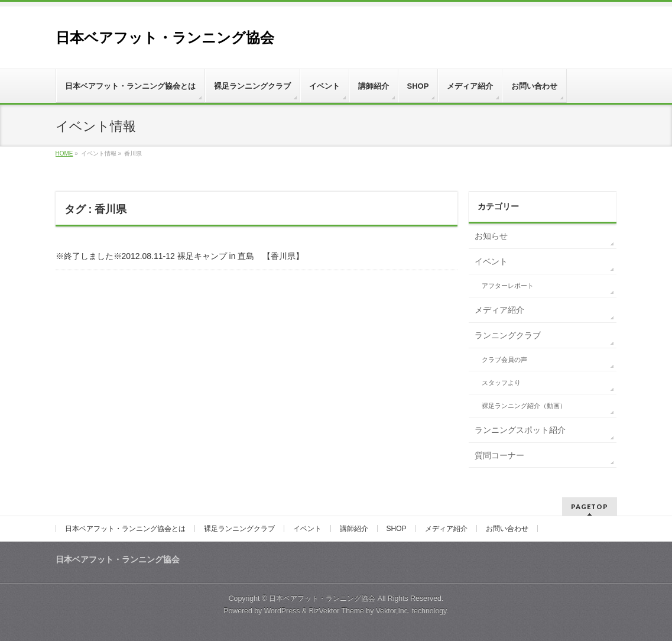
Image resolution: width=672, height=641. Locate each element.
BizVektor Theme (336, 611)
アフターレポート (508, 286)
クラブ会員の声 (504, 360)
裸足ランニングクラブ (239, 529)
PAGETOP (590, 506)
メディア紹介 (499, 310)
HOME (64, 153)
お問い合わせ (507, 529)
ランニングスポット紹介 (520, 430)
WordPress (282, 611)
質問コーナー (499, 455)
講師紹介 (354, 529)
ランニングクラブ (508, 335)
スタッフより (501, 383)
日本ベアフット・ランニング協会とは (125, 529)
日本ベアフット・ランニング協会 (165, 38)
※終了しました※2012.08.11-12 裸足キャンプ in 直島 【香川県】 (180, 256)
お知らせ (491, 236)
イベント (491, 261)
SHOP (397, 529)
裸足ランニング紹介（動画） (524, 406)
